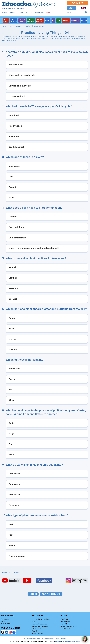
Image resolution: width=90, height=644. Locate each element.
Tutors (22, 13)
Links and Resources (39, 624)
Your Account (6, 623)
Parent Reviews (67, 624)
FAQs (3, 621)
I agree (58, 641)
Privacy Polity (66, 629)
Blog (33, 622)
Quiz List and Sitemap (40, 626)
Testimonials (66, 622)
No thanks (66, 641)
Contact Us (5, 619)
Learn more (76, 641)
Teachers (30, 13)
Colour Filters (36, 629)
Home (4, 26)
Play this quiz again (51, 594)
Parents (5, 13)
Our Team (65, 619)
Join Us (77, 3)
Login (72, 8)
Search (86, 12)
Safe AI (34, 631)
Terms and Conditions (69, 626)
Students (14, 13)
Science (18, 26)
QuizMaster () (43, 13)
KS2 (11, 26)
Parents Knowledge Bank (41, 619)
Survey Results (37, 633)
